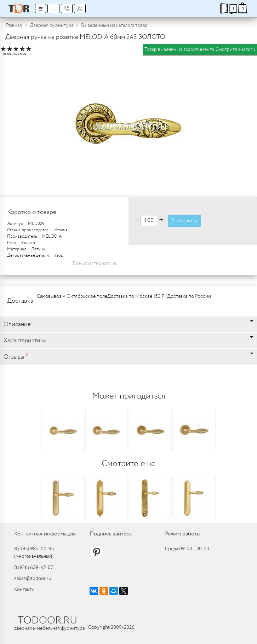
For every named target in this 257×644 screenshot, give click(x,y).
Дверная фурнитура (52, 25)
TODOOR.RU (47, 621)
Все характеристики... (97, 263)
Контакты (24, 590)
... (53, 8)
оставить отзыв (15, 54)
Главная (14, 25)
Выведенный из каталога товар (114, 25)
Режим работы (183, 534)
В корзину (184, 221)
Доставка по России (189, 296)
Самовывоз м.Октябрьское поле (72, 296)
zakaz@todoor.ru (33, 579)
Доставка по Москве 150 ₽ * (137, 296)
